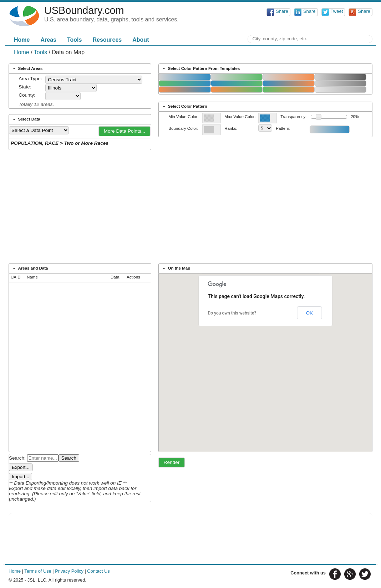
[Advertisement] (190, 209)
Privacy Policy (69, 571)
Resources (107, 40)
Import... (21, 477)
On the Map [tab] (176, 269)
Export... (21, 467)
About (141, 40)
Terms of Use (38, 571)
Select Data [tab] (26, 119)
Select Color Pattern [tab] (184, 107)
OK (309, 313)
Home (22, 40)
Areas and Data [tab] (30, 269)
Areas (48, 40)
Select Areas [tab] (27, 68)
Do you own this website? (232, 313)
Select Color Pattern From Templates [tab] (200, 68)
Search (69, 458)
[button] (125, 131)
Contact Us (98, 571)
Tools (74, 40)
